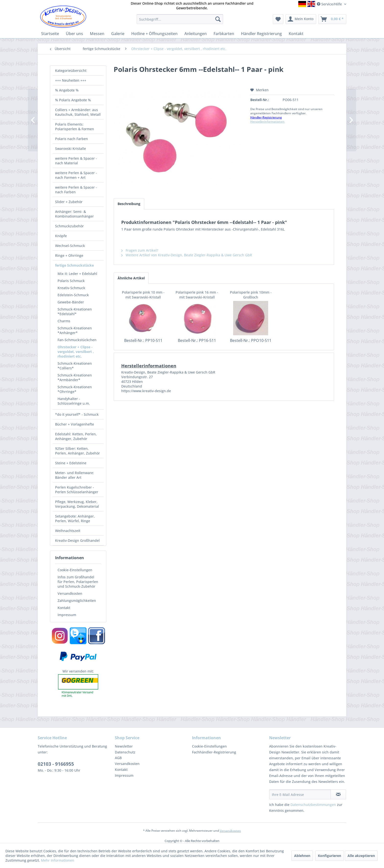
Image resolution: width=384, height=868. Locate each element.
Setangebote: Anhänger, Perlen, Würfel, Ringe (75, 518)
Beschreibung (129, 204)
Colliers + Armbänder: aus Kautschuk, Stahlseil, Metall (78, 112)
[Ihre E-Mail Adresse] (300, 794)
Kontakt (64, 608)
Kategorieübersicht (71, 71)
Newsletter (124, 746)
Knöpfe (61, 236)
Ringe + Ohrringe (69, 255)
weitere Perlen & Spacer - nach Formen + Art (76, 175)
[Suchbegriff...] (180, 19)
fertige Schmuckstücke (74, 265)
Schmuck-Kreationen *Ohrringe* (75, 389)
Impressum (67, 615)
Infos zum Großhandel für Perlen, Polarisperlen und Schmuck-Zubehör (78, 582)
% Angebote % (67, 90)
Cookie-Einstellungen (75, 570)
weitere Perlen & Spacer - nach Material (76, 161)
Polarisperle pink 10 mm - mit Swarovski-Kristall (143, 295)
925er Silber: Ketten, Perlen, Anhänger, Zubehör (78, 451)
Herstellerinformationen (267, 122)
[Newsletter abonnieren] (338, 794)
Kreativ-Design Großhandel (77, 540)
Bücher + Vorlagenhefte (75, 424)
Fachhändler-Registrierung (214, 752)
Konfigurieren (330, 856)
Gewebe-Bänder (71, 302)
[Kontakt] (296, 34)
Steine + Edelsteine (71, 463)
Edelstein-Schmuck (73, 295)
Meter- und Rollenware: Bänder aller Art (75, 475)
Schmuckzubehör (69, 226)
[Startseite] (50, 34)
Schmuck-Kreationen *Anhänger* (75, 330)
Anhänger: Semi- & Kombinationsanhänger (74, 214)
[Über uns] (74, 34)
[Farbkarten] (224, 34)
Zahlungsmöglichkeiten (77, 601)
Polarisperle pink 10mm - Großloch (251, 295)
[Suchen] (218, 19)
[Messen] (97, 34)
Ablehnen (302, 856)
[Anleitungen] (196, 34)
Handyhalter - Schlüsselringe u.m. (74, 401)
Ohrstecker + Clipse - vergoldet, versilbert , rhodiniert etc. (76, 352)
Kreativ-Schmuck (71, 288)
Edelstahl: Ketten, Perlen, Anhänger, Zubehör (76, 436)
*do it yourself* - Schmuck (77, 414)
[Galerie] (118, 34)
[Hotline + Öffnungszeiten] (154, 34)
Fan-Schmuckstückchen (77, 340)
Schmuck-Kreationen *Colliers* (75, 366)
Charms (64, 321)
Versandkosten (70, 593)
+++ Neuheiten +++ (71, 80)
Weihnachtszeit (68, 531)
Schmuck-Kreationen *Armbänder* (75, 377)
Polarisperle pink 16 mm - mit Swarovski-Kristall (197, 295)
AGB (118, 758)
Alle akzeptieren (361, 856)
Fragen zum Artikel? (140, 250)
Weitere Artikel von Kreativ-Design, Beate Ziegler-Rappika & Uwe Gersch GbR (187, 255)
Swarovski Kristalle (71, 149)
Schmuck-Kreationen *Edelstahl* (75, 311)
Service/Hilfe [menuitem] (330, 4)
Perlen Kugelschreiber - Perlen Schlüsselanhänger (77, 490)
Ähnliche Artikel (131, 278)
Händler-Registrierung (266, 117)
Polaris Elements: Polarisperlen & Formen (75, 127)
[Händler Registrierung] (261, 34)
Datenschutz (125, 752)
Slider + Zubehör (69, 202)
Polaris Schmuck (71, 281)
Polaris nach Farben (72, 139)
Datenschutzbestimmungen (313, 805)
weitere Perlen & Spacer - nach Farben (76, 190)
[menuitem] (180, 19)
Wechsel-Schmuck (70, 246)
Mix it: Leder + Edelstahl (77, 274)
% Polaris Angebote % (73, 100)
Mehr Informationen (58, 860)
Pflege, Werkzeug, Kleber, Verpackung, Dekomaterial (77, 504)
